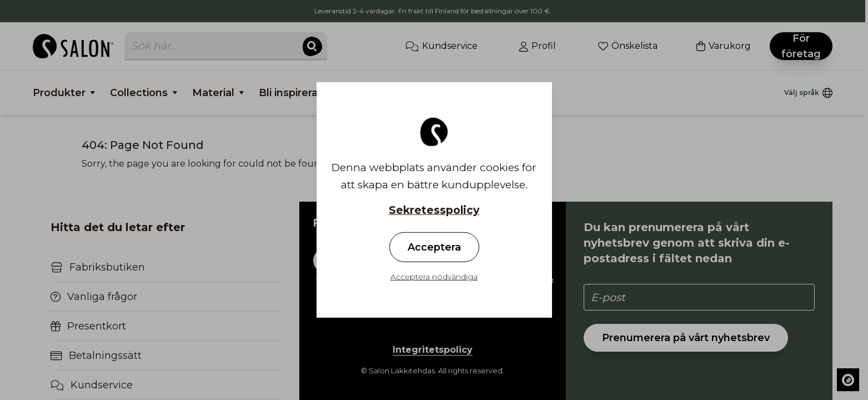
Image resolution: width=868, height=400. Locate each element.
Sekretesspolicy (434, 210)
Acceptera (434, 247)
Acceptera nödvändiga (434, 277)
